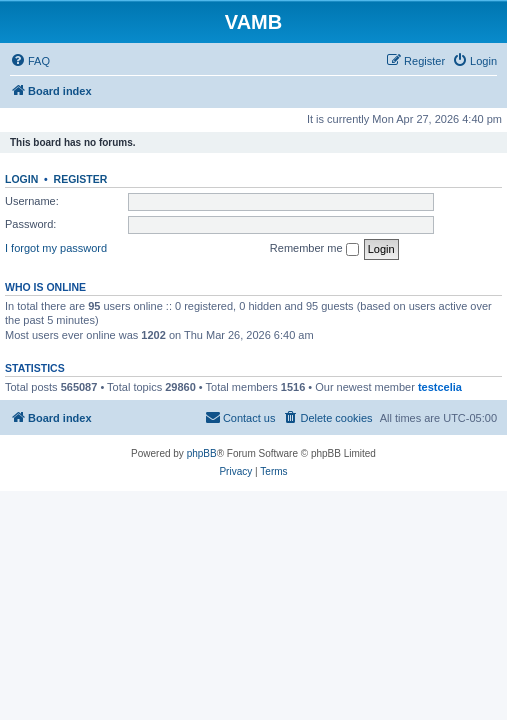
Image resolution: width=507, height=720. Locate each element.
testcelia (440, 387)
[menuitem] (30, 61)
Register (81, 179)
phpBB (202, 453)
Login (21, 179)
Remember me (314, 249)
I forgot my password (56, 248)
